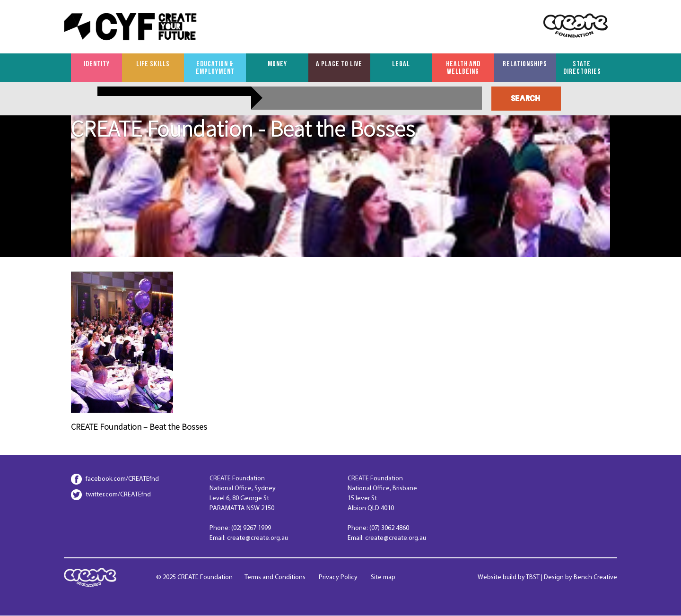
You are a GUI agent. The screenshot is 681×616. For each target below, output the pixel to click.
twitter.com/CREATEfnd (118, 495)
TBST (533, 577)
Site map (383, 577)
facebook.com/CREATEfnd (122, 479)
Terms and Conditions (275, 577)
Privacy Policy (338, 577)
